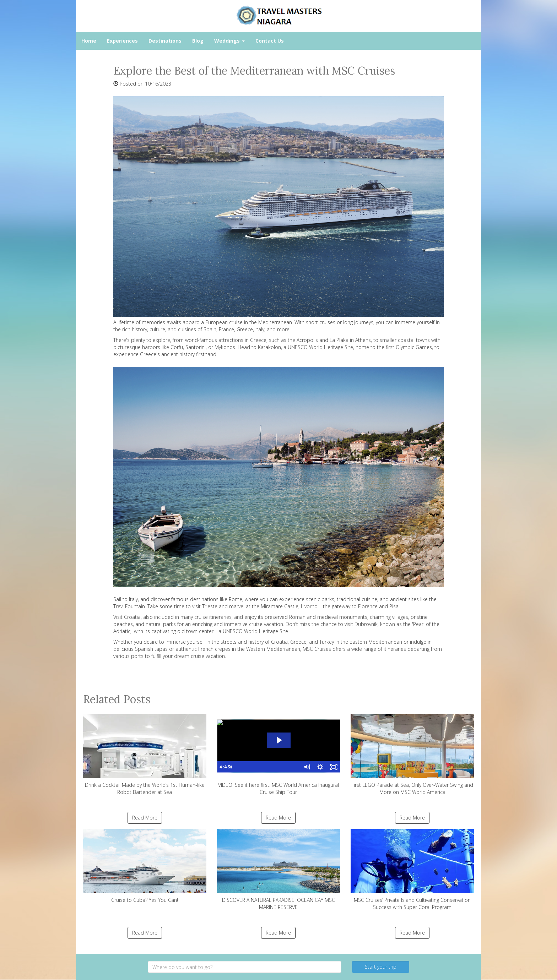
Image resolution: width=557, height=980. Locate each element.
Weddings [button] (229, 41)
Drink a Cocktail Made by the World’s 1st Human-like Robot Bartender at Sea (145, 755)
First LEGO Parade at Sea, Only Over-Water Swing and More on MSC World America (412, 755)
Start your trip (381, 967)
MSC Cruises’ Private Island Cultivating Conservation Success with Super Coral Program (412, 870)
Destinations (165, 41)
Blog (198, 41)
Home (89, 41)
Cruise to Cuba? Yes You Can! (145, 866)
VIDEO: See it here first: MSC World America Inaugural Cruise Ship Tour (279, 755)
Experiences (122, 41)
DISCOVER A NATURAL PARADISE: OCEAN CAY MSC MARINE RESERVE (279, 870)
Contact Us (270, 41)
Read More (145, 818)
